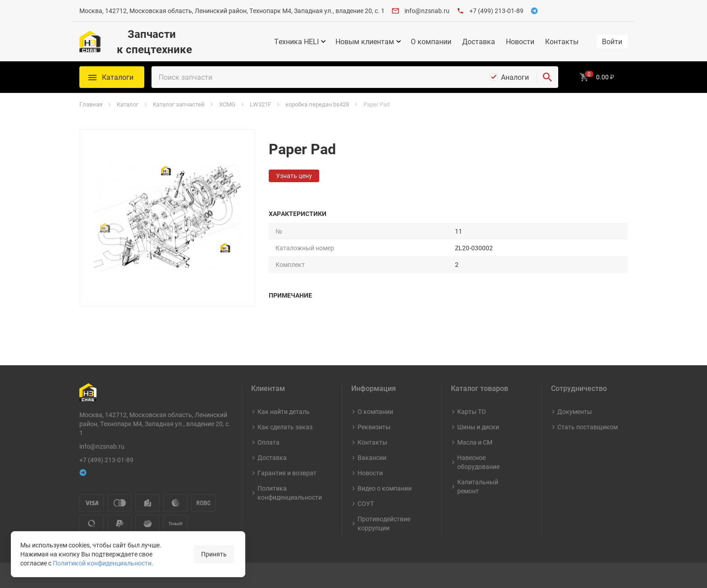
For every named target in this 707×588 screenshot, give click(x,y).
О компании (431, 41)
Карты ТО (472, 411)
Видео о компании (385, 488)
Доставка (479, 41)
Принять (214, 554)
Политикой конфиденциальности (102, 563)
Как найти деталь (284, 411)
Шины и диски (478, 427)
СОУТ (366, 503)
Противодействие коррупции (384, 523)
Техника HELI (296, 41)
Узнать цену (294, 176)
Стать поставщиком (588, 427)
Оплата (269, 442)
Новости (520, 41)
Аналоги (515, 77)
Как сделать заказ (285, 427)
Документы (575, 411)
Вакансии (372, 457)
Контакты (562, 41)
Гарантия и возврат (287, 473)
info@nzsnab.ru (427, 11)
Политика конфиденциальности (290, 493)
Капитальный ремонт (478, 486)
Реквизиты (374, 427)
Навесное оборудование (478, 462)
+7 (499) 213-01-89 (496, 11)
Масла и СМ (475, 442)
